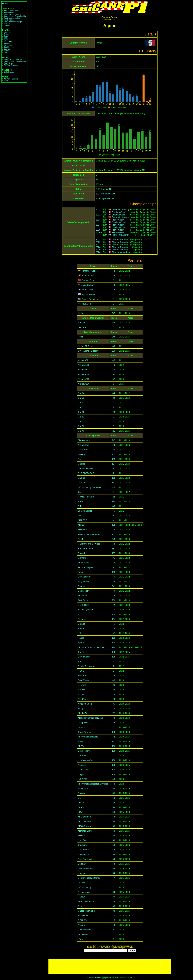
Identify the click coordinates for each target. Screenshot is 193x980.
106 (114, 774)
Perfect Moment (85, 868)
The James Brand (86, 901)
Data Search (9, 72)
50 (114, 374)
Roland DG (83, 854)
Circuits (7, 53)
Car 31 (81, 398)
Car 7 (81, 421)
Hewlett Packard (86, 497)
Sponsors (8, 49)
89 (114, 276)
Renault (123, 240)
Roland (81, 553)
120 (114, 647)
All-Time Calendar (11, 65)
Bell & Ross (83, 605)
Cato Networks (85, 930)
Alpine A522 (84, 365)
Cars (6, 36)
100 (114, 765)
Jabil (80, 506)
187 (114, 464)
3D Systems (84, 440)
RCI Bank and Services (89, 544)
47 (114, 878)
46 (114, 365)
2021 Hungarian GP (105, 194)
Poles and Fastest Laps (13, 22)
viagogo (82, 873)
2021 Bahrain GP (104, 189)
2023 (98, 220)
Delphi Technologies (87, 666)
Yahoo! (81, 727)
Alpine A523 (84, 370)
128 (114, 732)
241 (114, 586)
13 (114, 285)
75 (114, 596)
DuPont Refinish (86, 468)
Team (114, 19)
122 (114, 741)
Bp (79, 459)
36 (114, 676)
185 (114, 459)
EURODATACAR (86, 473)
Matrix (81, 525)
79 (114, 591)
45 (114, 346)
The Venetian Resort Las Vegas (93, 784)
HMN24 (82, 897)
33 (114, 906)
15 (114, 920)
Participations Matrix (12, 18)
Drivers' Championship (13, 14)
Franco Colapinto (120, 235)
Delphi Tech (84, 591)
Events (7, 51)
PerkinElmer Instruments (90, 534)
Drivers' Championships (13, 60)
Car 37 (81, 403)
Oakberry (82, 845)
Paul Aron (86, 304)
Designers (8, 45)
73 (114, 290)
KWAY (81, 694)
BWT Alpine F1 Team (88, 351)
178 (114, 657)
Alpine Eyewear (85, 610)
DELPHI (82, 756)
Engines (7, 38)
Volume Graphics (86, 567)
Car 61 (81, 417)
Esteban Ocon (119, 212)
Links (6, 81)
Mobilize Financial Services (91, 647)
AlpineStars (83, 445)
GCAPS (82, 483)
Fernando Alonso (120, 210)
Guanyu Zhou (88, 280)
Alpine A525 (84, 379)
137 (114, 534)
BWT (80, 614)
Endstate (82, 864)
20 (114, 916)
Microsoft (82, 530)
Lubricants (8, 42)
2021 (98, 210)
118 (114, 638)
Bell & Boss (83, 450)
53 (114, 544)
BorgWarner (84, 680)
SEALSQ (82, 920)
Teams (7, 34)
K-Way (81, 628)
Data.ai (81, 624)
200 (114, 351)
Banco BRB (83, 770)
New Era (82, 840)
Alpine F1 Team (85, 346)
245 (98, 62)
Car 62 (81, 426)
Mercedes (124, 252)
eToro (81, 939)
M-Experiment (85, 817)
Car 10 (81, 412)
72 (114, 605)
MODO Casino (85, 821)
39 (114, 892)
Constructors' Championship (15, 16)
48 (114, 779)
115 (114, 478)
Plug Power (83, 581)
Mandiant (82, 596)
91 (114, 468)
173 (114, 525)
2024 (98, 225)
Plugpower (83, 723)
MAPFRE (82, 520)
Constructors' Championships (15, 61)
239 (114, 323)
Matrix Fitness (85, 713)
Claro (81, 906)
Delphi (81, 774)
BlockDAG (83, 916)
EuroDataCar (84, 577)
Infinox (81, 803)
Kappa (81, 638)
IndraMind (83, 934)
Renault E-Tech (85, 548)
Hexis (81, 501)
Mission (82, 836)
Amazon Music (85, 704)
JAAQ (81, 807)
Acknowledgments (11, 79)
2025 (98, 230)
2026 (98, 232)
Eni (80, 798)
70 (114, 610)
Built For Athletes (86, 859)
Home (5, 3)
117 (98, 66)
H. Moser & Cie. (85, 760)
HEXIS (81, 671)
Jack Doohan (88, 285)
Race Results (9, 20)
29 (114, 450)
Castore (82, 793)
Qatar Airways (85, 732)
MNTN (81, 746)
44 (114, 271)
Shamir (81, 586)
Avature (82, 925)
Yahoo (81, 572)
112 (114, 746)
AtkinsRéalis (84, 892)
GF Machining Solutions (89, 487)
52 (114, 379)
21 (114, 299)
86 (114, 704)
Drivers (7, 32)
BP (79, 661)
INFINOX (82, 779)
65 (114, 577)
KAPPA (81, 690)
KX (79, 633)
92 (114, 633)
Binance (82, 619)
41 (114, 883)
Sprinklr (82, 643)
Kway (81, 708)
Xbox (80, 741)
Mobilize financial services (90, 718)
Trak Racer (83, 600)
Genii (80, 492)
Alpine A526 (84, 384)
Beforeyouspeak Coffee (89, 878)
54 (114, 859)
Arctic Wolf (83, 788)
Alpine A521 (84, 360)
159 (114, 652)
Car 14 (81, 393)
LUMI (81, 812)
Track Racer (84, 563)
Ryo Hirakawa (88, 294)
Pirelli (81, 337)
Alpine (115, 240)
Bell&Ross (83, 676)
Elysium (82, 478)
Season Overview (11, 11)
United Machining (86, 911)
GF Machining (85, 887)
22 (114, 497)
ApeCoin (82, 765)
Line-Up (7, 24)
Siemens (82, 558)
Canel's (81, 652)
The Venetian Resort (88, 737)
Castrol (81, 464)
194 (114, 619)
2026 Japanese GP (105, 198)
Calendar (8, 25)
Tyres (6, 40)
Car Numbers (9, 47)
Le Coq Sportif (85, 511)
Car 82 (81, 407)
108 (114, 751)
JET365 (82, 883)
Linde (81, 516)
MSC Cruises (84, 826)
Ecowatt (82, 685)
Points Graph (9, 13)
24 (114, 690)
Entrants (7, 43)
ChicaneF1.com (94, 978)
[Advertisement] (110, 966)
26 (114, 685)
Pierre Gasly (118, 220)
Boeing (81, 454)
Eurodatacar (84, 657)
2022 (98, 215)
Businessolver (85, 751)
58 (114, 788)
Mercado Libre (85, 831)
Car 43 (81, 431)
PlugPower (83, 699)
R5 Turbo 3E (84, 850)
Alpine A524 (84, 374)
